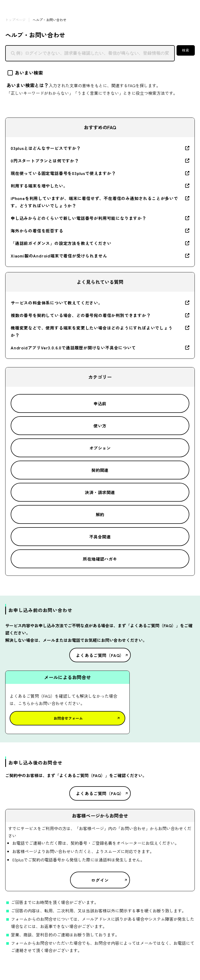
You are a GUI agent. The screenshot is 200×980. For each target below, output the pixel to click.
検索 (186, 50)
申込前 (100, 403)
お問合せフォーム (68, 718)
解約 (100, 514)
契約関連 (100, 470)
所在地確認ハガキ (100, 559)
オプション (100, 448)
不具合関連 (100, 537)
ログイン (100, 880)
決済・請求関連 (100, 492)
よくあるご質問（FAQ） (100, 655)
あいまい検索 (25, 73)
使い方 (100, 426)
